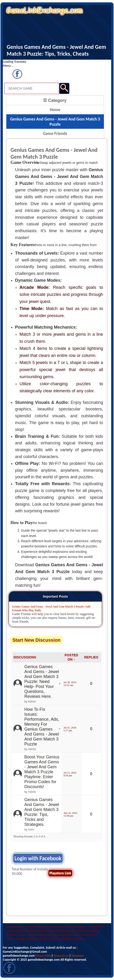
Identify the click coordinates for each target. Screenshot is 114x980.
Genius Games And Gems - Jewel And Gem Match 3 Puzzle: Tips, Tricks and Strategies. (42, 812)
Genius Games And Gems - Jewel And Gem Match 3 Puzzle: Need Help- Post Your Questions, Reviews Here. (42, 682)
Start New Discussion (36, 640)
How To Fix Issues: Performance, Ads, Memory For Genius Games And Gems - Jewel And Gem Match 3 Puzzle (42, 727)
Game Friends (55, 133)
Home (55, 110)
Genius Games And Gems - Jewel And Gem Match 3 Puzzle (55, 122)
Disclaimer (78, 956)
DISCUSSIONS (25, 657)
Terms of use (61, 956)
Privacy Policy (43, 956)
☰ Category (55, 100)
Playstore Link (60, 873)
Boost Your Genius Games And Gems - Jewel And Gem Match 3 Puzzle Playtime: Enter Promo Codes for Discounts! (42, 772)
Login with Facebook (38, 858)
